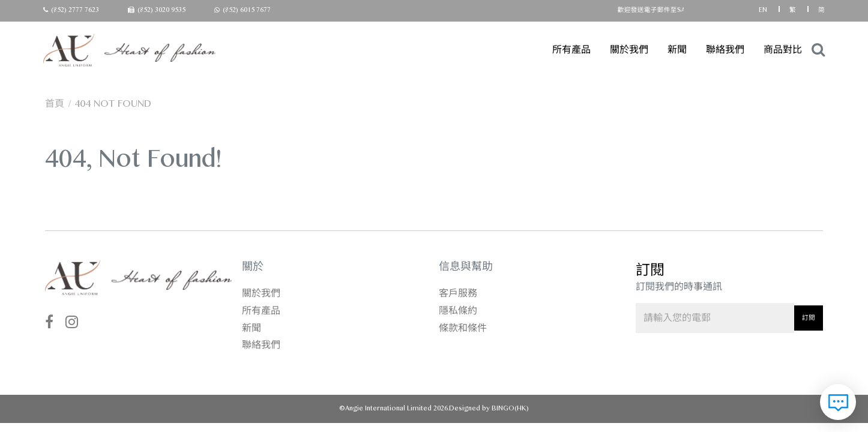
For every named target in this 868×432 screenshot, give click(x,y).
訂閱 (809, 318)
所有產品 (571, 49)
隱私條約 (458, 310)
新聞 (677, 49)
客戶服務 (458, 293)
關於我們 (629, 49)
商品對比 (783, 49)
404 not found (113, 103)
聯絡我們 (725, 49)
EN (764, 10)
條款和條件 (463, 328)
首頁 (55, 103)
